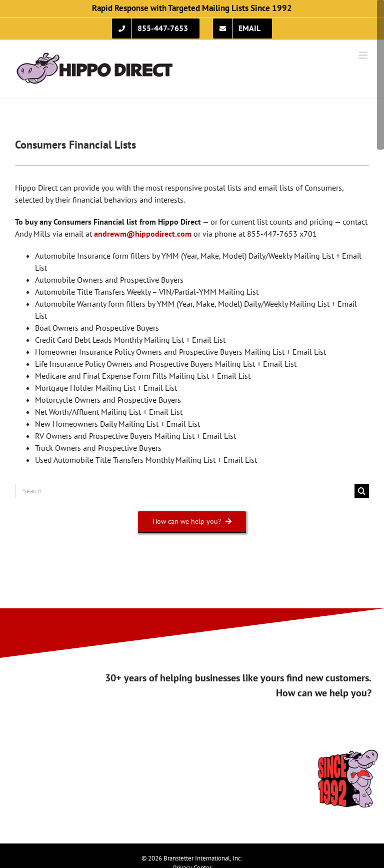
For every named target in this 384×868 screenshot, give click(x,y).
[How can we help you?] (192, 522)
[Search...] (185, 491)
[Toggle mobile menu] (364, 55)
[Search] (362, 491)
